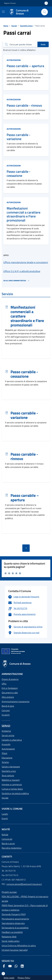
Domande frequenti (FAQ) (14, 914)
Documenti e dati (10, 693)
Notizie (5, 835)
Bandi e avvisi (8, 843)
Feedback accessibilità (12, 932)
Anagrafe (6, 744)
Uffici (4, 684)
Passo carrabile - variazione (19, 137)
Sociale (5, 798)
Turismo (5, 762)
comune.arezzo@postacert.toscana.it (24, 884)
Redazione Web (9, 937)
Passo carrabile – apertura (25, 66)
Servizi (14, 26)
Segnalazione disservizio (13, 923)
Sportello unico (9, 771)
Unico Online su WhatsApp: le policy (19, 945)
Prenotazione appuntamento (15, 919)
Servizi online (8, 735)
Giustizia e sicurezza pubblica (15, 793)
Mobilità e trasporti (11, 780)
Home (6, 26)
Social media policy (11, 941)
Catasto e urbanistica (12, 740)
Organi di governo (10, 679)
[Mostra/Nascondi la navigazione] (3, 12)
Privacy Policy (24, 978)
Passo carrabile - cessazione (19, 174)
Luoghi (5, 814)
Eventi (5, 818)
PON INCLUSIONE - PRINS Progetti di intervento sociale (25, 899)
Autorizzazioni (14, 60)
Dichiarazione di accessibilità (15, 928)
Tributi (5, 753)
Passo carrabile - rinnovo (24, 105)
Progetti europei (9, 892)
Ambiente (6, 731)
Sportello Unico (26, 26)
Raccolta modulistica (12, 848)
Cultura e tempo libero (12, 789)
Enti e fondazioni (10, 688)
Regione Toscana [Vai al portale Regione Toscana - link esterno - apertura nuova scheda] (10, 3)
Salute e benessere (11, 767)
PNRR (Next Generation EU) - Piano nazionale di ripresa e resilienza (25, 908)
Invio (43, 44)
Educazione (7, 758)
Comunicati (7, 839)
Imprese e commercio (12, 784)
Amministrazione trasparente (16, 701)
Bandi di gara (8, 706)
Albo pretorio (8, 697)
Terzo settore (8, 776)
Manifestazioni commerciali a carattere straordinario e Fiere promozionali (24, 214)
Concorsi (6, 710)
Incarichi (6, 715)
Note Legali (9, 978)
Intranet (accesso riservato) (15, 950)
